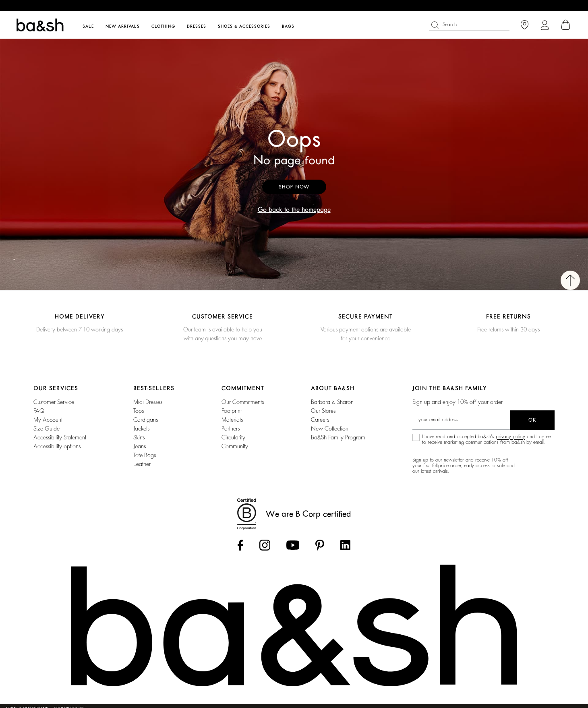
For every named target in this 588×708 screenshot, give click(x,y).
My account (48, 420)
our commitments (243, 402)
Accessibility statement (60, 437)
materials (232, 420)
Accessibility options (57, 446)
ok (532, 420)
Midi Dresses (148, 402)
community (235, 446)
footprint (232, 411)
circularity (233, 437)
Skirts (139, 437)
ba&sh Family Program (338, 437)
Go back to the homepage (294, 210)
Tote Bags (145, 455)
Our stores (323, 411)
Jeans (140, 446)
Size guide (47, 429)
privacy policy (510, 437)
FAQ (39, 411)
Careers (320, 420)
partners (231, 429)
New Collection (330, 429)
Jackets (141, 429)
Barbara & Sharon (332, 402)
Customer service (54, 402)
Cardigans (146, 420)
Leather (142, 464)
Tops (139, 411)
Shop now (294, 187)
